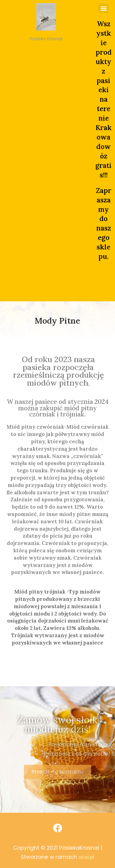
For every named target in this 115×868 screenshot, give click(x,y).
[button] (103, 8)
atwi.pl (86, 857)
